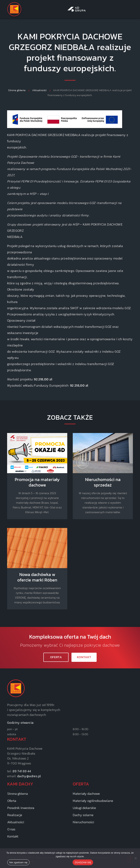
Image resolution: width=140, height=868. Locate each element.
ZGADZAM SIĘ (83, 862)
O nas (11, 829)
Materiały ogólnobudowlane (93, 801)
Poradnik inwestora (21, 808)
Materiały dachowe (86, 794)
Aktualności (16, 822)
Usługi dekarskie (84, 808)
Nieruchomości (83, 822)
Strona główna (18, 794)
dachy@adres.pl (29, 776)
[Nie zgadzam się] (135, 858)
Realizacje (15, 815)
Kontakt (13, 836)
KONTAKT (84, 657)
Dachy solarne (83, 815)
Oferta (56, 657)
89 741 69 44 (22, 771)
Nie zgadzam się (18, 862)
